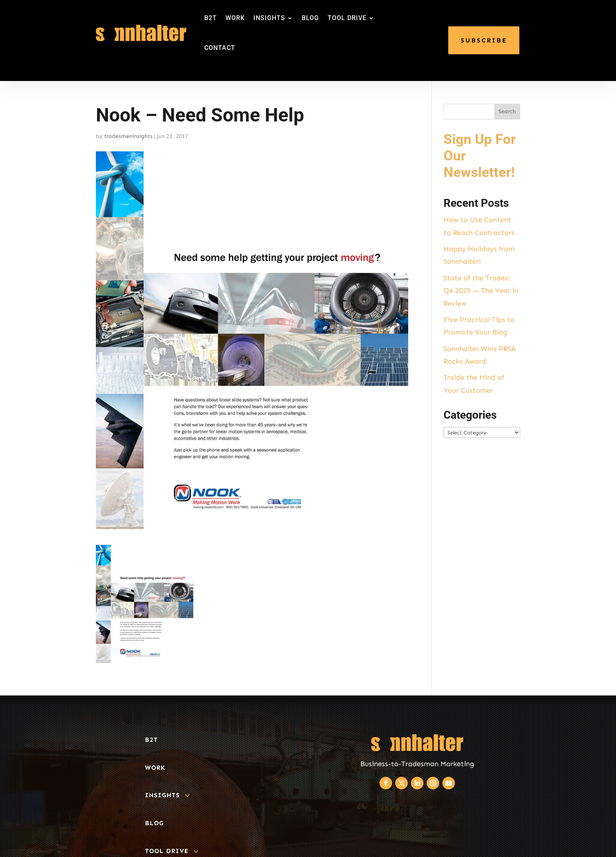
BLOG (310, 18)
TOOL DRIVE (347, 18)
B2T (211, 18)
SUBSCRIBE (484, 40)
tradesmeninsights (128, 136)
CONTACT (220, 48)
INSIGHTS (269, 18)
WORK (235, 18)
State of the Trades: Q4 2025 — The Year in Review (481, 291)
